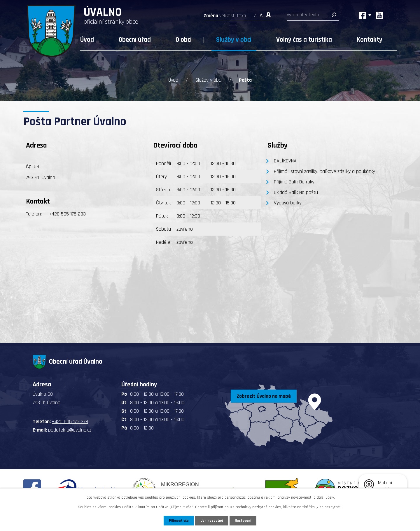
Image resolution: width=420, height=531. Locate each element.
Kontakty (370, 40)
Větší (268, 14)
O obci (184, 40)
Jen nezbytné (212, 520)
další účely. (326, 497)
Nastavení (245, 520)
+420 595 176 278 (70, 421)
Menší (255, 14)
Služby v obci (234, 40)
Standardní (261, 14)
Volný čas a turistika (304, 40)
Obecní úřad (135, 40)
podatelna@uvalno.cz (70, 429)
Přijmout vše (177, 520)
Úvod (87, 40)
